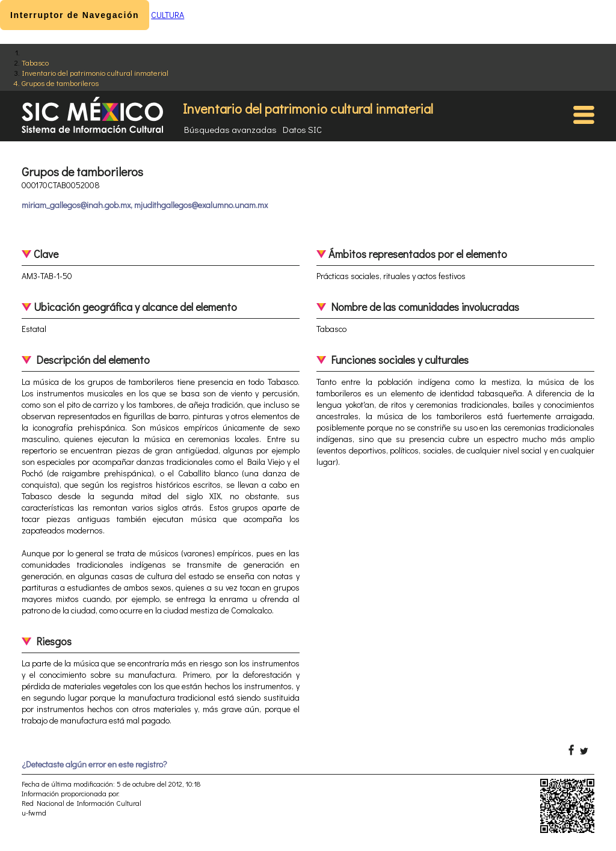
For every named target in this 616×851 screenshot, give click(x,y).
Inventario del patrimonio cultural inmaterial (95, 72)
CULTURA (168, 15)
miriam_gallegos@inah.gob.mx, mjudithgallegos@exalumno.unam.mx (145, 205)
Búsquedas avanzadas (230, 129)
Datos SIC (302, 129)
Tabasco (35, 62)
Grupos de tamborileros (60, 83)
